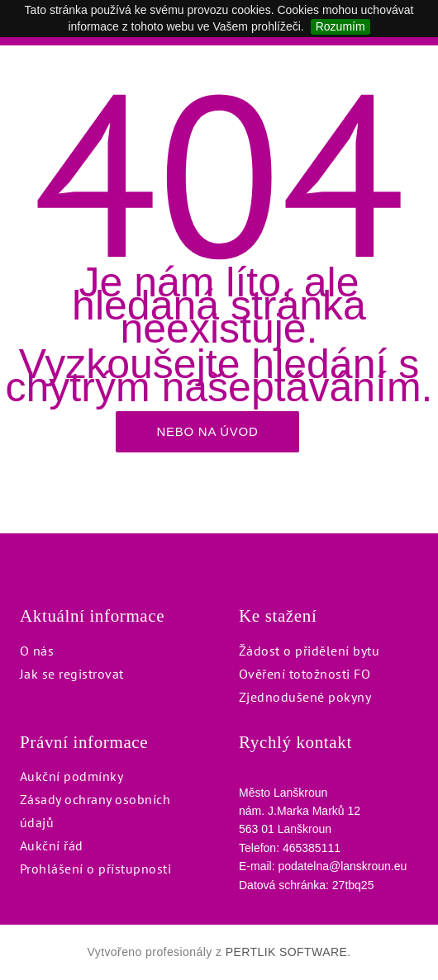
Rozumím (340, 26)
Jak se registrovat (72, 674)
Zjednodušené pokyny (305, 697)
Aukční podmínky (71, 776)
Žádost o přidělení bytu (309, 651)
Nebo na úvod (207, 431)
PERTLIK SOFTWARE (287, 952)
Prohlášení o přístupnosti (95, 869)
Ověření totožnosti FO (305, 674)
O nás (37, 651)
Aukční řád (52, 845)
